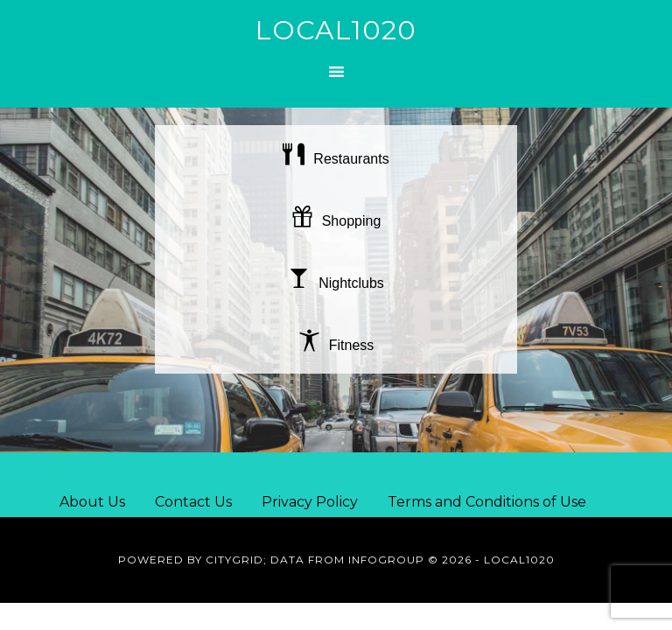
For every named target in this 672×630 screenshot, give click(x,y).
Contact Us (193, 502)
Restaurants (336, 159)
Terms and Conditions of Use (487, 502)
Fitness (336, 345)
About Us (92, 502)
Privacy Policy (310, 502)
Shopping (336, 221)
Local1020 (336, 30)
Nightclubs (336, 283)
